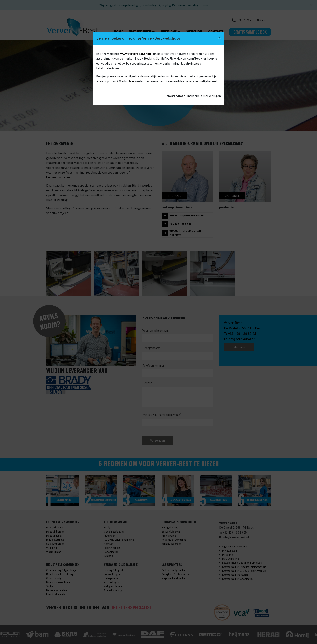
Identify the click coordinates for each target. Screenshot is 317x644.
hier (132, 81)
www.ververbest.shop (136, 54)
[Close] (219, 38)
